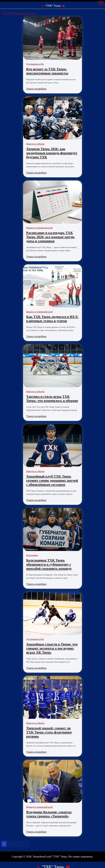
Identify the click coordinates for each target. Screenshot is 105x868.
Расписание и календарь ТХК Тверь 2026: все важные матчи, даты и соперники (51, 237)
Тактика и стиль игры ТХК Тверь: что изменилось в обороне (52, 399)
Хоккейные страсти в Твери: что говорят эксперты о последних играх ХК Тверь (52, 648)
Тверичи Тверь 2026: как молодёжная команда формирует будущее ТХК (52, 153)
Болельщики (32, 555)
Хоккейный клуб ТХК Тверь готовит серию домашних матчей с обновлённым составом (52, 480)
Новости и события (35, 144)
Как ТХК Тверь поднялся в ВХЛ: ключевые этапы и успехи (52, 319)
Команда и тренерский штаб (39, 228)
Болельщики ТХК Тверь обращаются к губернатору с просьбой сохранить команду (49, 564)
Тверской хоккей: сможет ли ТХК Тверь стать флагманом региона (49, 732)
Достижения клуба (35, 64)
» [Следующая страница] (26, 844)
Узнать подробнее (36, 89)
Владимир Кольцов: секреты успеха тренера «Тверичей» (49, 814)
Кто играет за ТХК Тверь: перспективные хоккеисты (47, 71)
